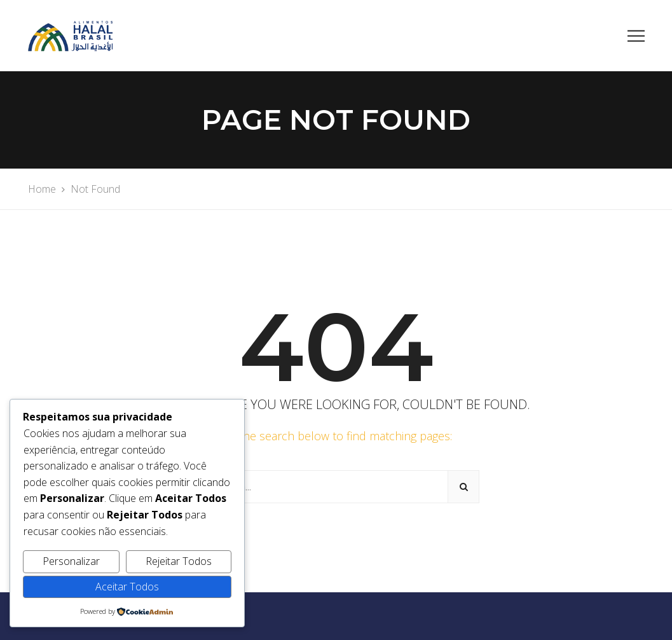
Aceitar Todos (127, 587)
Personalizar (71, 561)
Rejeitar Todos (179, 561)
